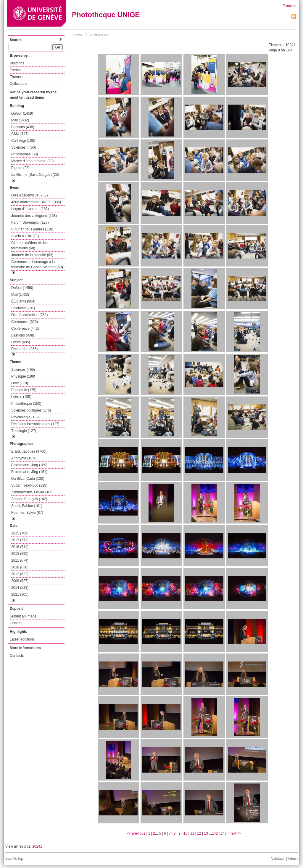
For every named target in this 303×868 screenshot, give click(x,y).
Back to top (14, 859)
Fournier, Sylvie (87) (27, 513)
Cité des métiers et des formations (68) (29, 246)
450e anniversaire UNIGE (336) (36, 202)
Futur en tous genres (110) (32, 229)
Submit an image (23, 616)
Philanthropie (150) (26, 404)
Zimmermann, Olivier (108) (32, 492)
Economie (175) (24, 390)
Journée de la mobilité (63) (32, 255)
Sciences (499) (23, 370)
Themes (16, 77)
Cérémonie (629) (25, 322)
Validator (278, 859)
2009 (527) (20, 581)
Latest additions (22, 639)
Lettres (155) (21, 397)
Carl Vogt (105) (23, 141)
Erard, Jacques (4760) (29, 451)
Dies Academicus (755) (29, 195)
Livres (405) (21, 342)
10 (185, 833)
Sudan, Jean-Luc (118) (29, 485)
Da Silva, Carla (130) (28, 479)
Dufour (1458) (22, 113)
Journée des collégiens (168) (34, 216)
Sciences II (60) (24, 147)
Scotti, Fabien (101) (27, 506)
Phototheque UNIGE (106, 15)
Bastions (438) (23, 127)
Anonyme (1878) (24, 458)
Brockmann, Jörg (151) (29, 472)
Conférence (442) (25, 329)
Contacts (17, 656)
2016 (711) (20, 547)
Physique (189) (23, 376)
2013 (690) (20, 554)
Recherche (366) (24, 349)
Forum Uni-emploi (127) (30, 222)
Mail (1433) (20, 295)
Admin (293, 859)
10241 (37, 846)
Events (15, 70)
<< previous (136, 833)
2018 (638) (20, 567)
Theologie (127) (24, 431)
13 (206, 833)
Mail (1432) (20, 120)
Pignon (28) (20, 168)
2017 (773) (20, 540)
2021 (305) (20, 594)
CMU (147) (20, 134)
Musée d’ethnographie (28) (32, 161)
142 (215, 833)
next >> (236, 833)
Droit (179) (20, 383)
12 (199, 833)
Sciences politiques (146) (31, 410)
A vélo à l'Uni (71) (25, 236)
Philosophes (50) (25, 154)
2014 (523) (20, 588)
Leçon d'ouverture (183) (30, 209)
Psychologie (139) (25, 417)
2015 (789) (20, 533)
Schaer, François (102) (29, 499)
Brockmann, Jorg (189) (29, 465)
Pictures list (99, 35)
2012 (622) (20, 574)
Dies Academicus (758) (29, 315)
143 (224, 833)
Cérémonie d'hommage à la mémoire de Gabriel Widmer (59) (37, 264)
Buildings (17, 63)
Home (78, 35)
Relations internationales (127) (35, 424)
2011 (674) (20, 560)
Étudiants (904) (23, 301)
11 (192, 833)
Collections (18, 84)
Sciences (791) (23, 308)
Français (289, 6)
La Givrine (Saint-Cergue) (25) (35, 175)
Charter (16, 623)
